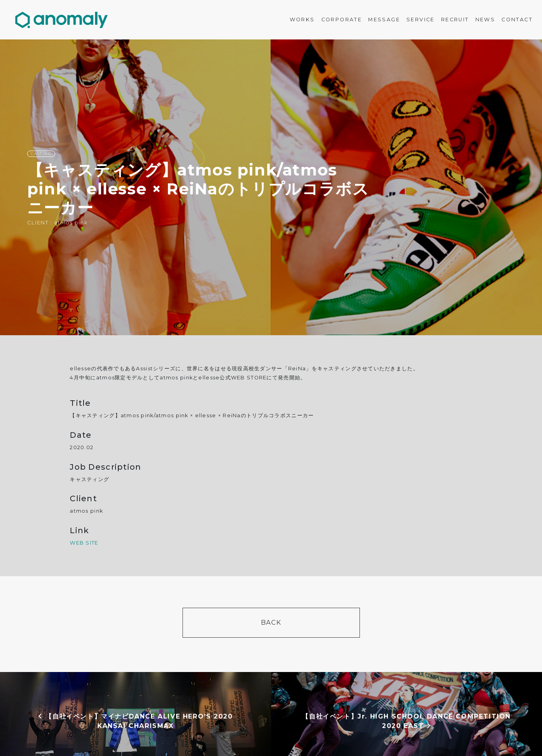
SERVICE (421, 20)
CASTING (41, 154)
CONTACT (517, 20)
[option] (271, 187)
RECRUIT (455, 20)
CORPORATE (342, 20)
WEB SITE (84, 543)
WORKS (302, 20)
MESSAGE (384, 20)
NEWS (485, 20)
